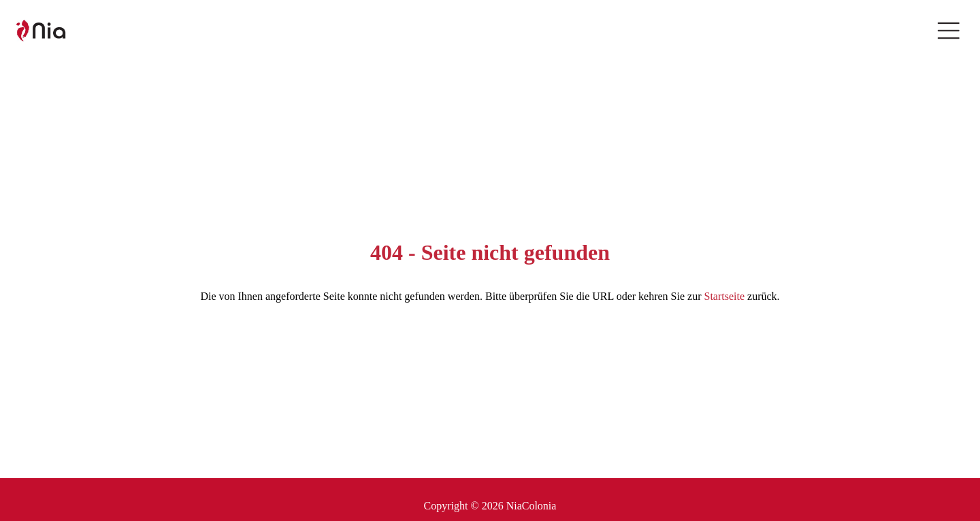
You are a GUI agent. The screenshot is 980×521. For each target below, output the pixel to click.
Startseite (724, 296)
